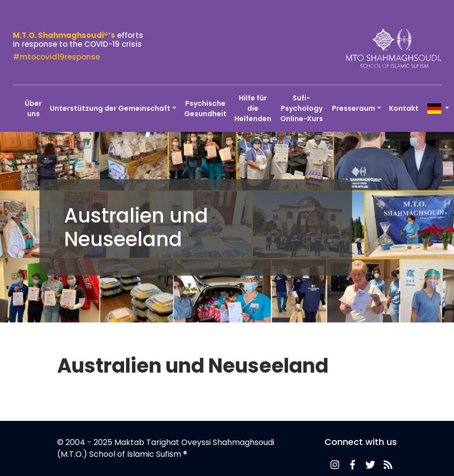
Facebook (353, 465)
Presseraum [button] (354, 108)
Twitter (370, 465)
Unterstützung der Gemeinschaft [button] (110, 108)
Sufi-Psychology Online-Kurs (302, 108)
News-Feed (335, 465)
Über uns (33, 109)
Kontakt (404, 108)
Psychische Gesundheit (205, 109)
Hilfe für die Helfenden (253, 108)
